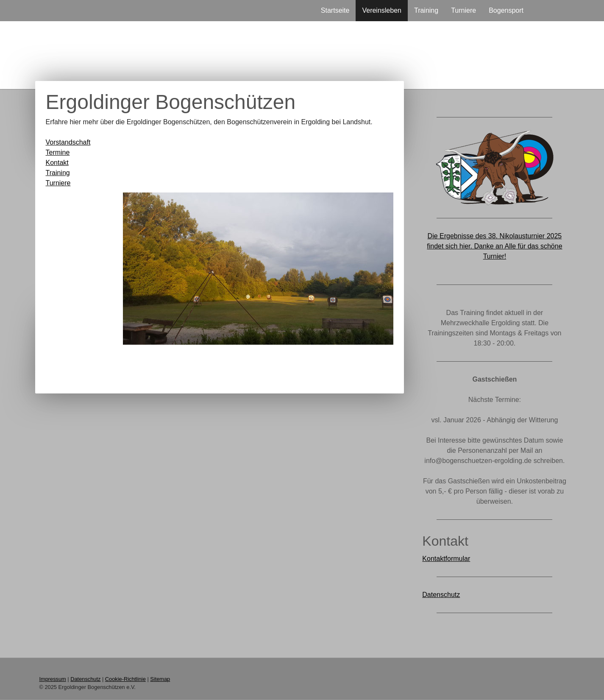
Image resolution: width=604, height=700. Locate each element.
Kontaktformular (446, 559)
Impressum (53, 679)
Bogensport (506, 10)
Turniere (463, 10)
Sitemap (160, 679)
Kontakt (57, 163)
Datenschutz (441, 595)
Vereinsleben (382, 10)
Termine (58, 152)
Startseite (335, 10)
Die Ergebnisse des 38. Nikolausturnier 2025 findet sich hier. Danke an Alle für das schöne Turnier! (494, 246)
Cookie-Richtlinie (125, 679)
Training (426, 10)
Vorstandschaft (68, 142)
